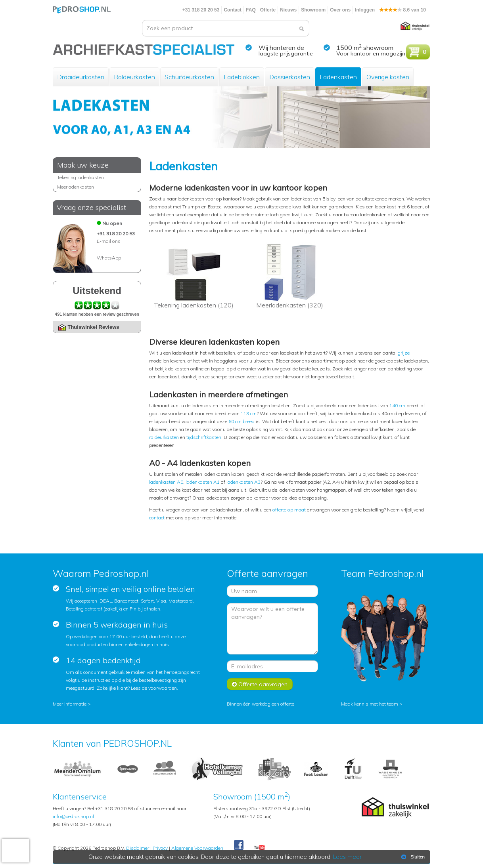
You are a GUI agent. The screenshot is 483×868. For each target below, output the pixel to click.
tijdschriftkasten (204, 437)
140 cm (397, 405)
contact (157, 518)
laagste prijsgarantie (286, 53)
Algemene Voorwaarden (197, 848)
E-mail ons (109, 241)
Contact (233, 10)
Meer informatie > (72, 704)
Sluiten (412, 857)
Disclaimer (138, 848)
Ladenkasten (338, 77)
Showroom (313, 10)
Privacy (160, 848)
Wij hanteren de (281, 48)
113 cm (249, 413)
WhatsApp (109, 258)
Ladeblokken (242, 77)
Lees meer (347, 857)
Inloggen (365, 10)
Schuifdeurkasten (189, 77)
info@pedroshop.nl (73, 816)
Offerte (268, 10)
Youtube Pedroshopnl (260, 848)
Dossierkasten (290, 77)
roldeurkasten (164, 437)
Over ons (340, 10)
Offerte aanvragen (260, 684)
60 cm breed (241, 421)
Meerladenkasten (76, 187)
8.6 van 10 (402, 10)
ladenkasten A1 (203, 482)
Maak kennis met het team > (372, 704)
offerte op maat (289, 510)
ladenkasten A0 (166, 482)
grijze (404, 353)
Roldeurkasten (134, 77)
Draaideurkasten (81, 77)
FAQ (251, 10)
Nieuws (288, 10)
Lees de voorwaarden (154, 688)
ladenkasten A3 (243, 482)
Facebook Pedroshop (239, 845)
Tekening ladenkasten (80, 177)
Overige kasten (388, 77)
